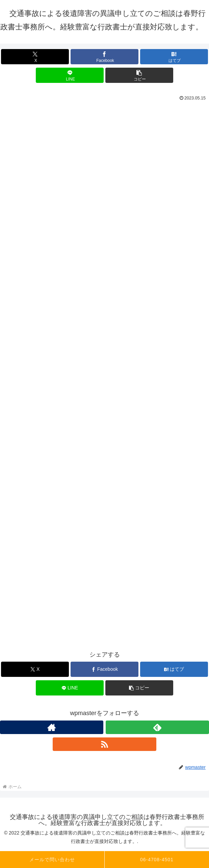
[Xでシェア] (35, 57)
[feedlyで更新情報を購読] (157, 727)
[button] (139, 75)
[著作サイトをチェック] (52, 727)
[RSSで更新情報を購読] (104, 744)
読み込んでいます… (104, 361)
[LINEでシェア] (70, 75)
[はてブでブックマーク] (174, 57)
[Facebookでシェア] (104, 57)
